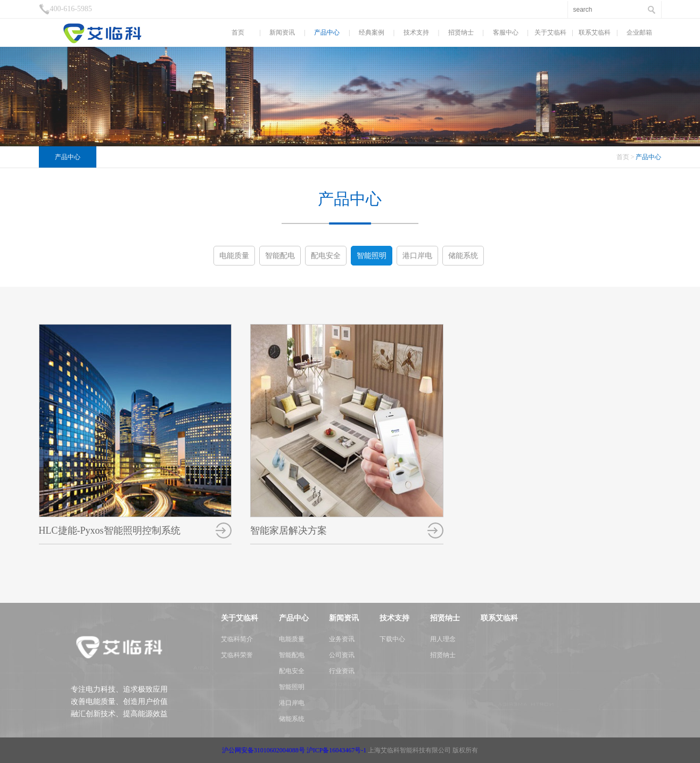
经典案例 (372, 32)
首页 (238, 32)
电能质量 (234, 256)
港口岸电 (417, 256)
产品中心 (327, 32)
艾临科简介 (237, 639)
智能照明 (372, 256)
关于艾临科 (550, 32)
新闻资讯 (282, 32)
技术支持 (416, 32)
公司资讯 (342, 655)
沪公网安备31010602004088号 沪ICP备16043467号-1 (294, 750)
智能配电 (280, 256)
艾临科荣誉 (237, 655)
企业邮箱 (639, 32)
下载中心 (392, 639)
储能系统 (463, 256)
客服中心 (506, 32)
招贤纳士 (461, 32)
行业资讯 (342, 671)
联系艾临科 (595, 32)
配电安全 (326, 256)
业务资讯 (342, 639)
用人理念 (443, 639)
